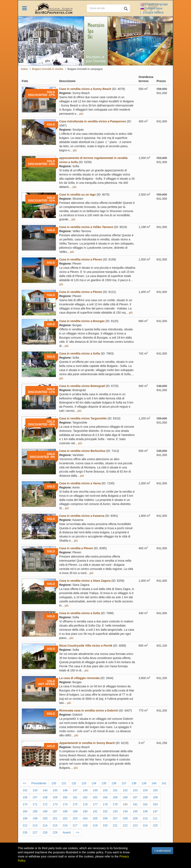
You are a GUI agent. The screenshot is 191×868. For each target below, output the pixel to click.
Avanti (67, 832)
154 (145, 790)
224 (145, 825)
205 (95, 818)
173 (55, 804)
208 (125, 818)
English (154, 4)
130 (54, 783)
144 (45, 790)
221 (115, 825)
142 (25, 790)
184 (25, 811)
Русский (151, 8)
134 (94, 783)
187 (55, 811)
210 (145, 818)
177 (95, 804)
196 (145, 811)
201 (55, 818)
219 (95, 825)
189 (75, 811)
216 (65, 825)
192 (105, 811)
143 (35, 790)
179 (115, 804)
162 (85, 797)
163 (95, 797)
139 (144, 783)
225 (155, 825)
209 (135, 818)
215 (55, 825)
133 (84, 783)
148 (85, 790)
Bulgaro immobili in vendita (48, 69)
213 (35, 825)
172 (45, 804)
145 (55, 790)
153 (135, 790)
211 (155, 818)
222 (125, 825)
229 (55, 832)
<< (24, 783)
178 (105, 804)
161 (75, 797)
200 (45, 818)
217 (75, 825)
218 (85, 825)
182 (145, 804)
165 (115, 797)
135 (104, 783)
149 (95, 790)
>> (77, 832)
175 (75, 804)
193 (115, 811)
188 (65, 811)
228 (45, 832)
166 (125, 797)
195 (135, 811)
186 (45, 811)
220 (105, 825)
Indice (24, 69)
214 (45, 825)
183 (155, 804)
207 (115, 818)
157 (35, 797)
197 (155, 811)
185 (35, 811)
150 (105, 790)
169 (155, 797)
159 (55, 797)
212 (25, 825)
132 (74, 783)
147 (75, 790)
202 (65, 818)
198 (25, 818)
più (81, 114)
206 (105, 818)
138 (134, 783)
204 (85, 818)
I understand (162, 851)
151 (115, 790)
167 (135, 797)
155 (155, 790)
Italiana (152, 12)
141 (164, 783)
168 (145, 797)
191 (95, 811)
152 (125, 790)
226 (25, 832)
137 (124, 783)
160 (65, 797)
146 (65, 790)
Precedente (39, 783)
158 (45, 797)
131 (64, 783)
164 (105, 797)
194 (125, 811)
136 (114, 783)
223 (135, 825)
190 (85, 811)
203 (75, 818)
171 (35, 804)
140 (154, 783)
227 (35, 832)
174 (65, 804)
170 (25, 804)
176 (85, 804)
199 (35, 818)
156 (25, 797)
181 (135, 804)
